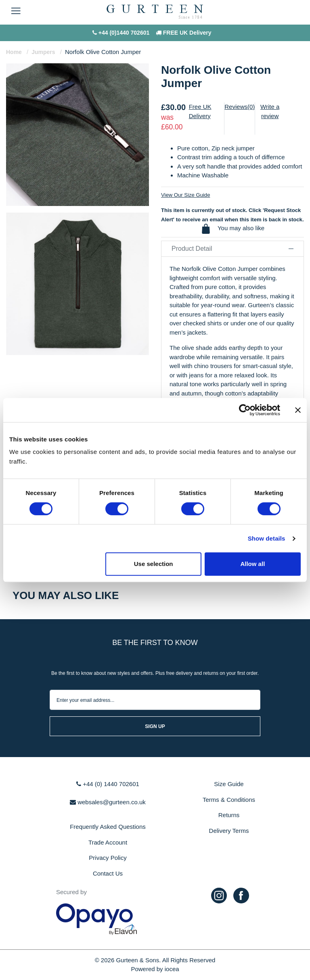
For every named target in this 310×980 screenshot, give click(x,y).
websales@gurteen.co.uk (108, 802)
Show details (267, 538)
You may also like (232, 229)
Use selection (154, 564)
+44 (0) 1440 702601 (108, 784)
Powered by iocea (155, 969)
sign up (155, 726)
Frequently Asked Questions (108, 827)
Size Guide (229, 784)
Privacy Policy (108, 858)
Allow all (252, 564)
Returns (229, 815)
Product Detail (232, 249)
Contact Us (108, 873)
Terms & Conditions (229, 800)
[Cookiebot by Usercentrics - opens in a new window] (245, 410)
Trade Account (108, 842)
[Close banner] (298, 410)
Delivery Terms (229, 831)
